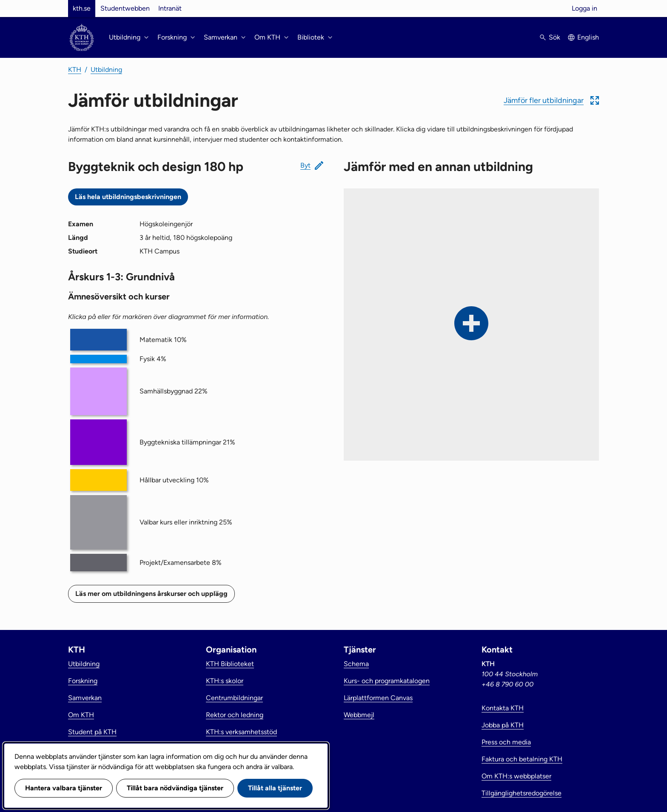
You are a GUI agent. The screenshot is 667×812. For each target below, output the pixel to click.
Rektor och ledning (235, 715)
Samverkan (85, 698)
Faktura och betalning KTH (522, 759)
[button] (551, 100)
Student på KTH (92, 732)
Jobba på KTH (503, 725)
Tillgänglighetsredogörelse (522, 793)
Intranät (170, 8)
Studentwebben (125, 8)
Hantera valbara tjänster (64, 788)
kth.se (82, 8)
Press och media (506, 742)
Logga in (584, 8)
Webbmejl (359, 715)
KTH (75, 70)
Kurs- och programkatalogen (387, 681)
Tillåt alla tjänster (275, 788)
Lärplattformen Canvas (378, 698)
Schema (356, 664)
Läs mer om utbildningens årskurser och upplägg (151, 594)
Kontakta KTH (503, 708)
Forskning (83, 681)
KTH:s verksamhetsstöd (241, 732)
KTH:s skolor (225, 681)
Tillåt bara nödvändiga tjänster (175, 788)
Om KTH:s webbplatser (516, 776)
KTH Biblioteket (230, 664)
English (588, 37)
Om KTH (81, 715)
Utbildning (106, 70)
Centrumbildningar (234, 698)
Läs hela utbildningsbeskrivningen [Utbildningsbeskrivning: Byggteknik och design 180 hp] (128, 197)
